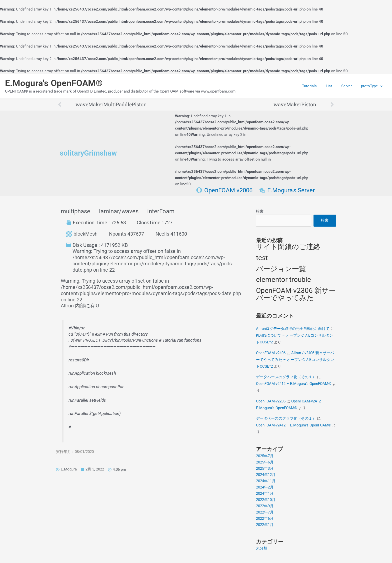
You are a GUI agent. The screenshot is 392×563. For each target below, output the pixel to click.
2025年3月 (265, 468)
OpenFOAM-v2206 (271, 401)
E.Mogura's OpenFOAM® (54, 83)
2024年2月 (265, 486)
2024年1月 (265, 493)
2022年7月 (265, 511)
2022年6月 (265, 517)
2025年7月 (265, 456)
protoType (372, 86)
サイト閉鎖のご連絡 (288, 247)
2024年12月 (266, 474)
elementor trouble (283, 280)
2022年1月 (265, 524)
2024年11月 (266, 480)
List (333, 86)
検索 (260, 211)
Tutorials (315, 86)
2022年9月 (265, 505)
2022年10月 (266, 499)
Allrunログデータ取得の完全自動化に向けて (293, 329)
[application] (381, 86)
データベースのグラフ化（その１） (286, 377)
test (262, 258)
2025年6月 (265, 462)
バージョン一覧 (281, 269)
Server (349, 86)
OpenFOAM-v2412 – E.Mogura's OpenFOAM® (294, 384)
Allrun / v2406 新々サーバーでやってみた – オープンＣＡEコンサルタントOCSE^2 (295, 360)
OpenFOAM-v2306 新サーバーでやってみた (296, 295)
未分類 (262, 547)
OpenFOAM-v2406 (271, 353)
